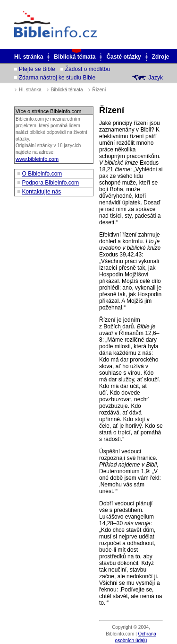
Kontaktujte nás (42, 192)
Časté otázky (123, 57)
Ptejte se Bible (37, 69)
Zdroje (161, 57)
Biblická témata (75, 57)
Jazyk (156, 78)
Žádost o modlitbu (88, 69)
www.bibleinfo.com (37, 159)
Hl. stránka (29, 57)
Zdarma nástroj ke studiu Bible (57, 78)
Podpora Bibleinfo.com (51, 183)
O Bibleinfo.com (42, 174)
